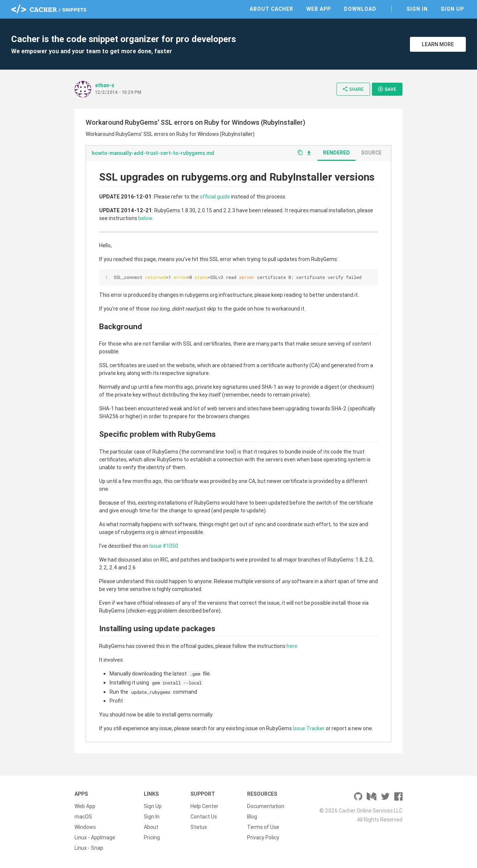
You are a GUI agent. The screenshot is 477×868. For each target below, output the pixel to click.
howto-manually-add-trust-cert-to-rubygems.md (153, 153)
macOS (83, 817)
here (292, 646)
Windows (85, 827)
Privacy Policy (263, 837)
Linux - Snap (89, 848)
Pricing (152, 837)
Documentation (266, 806)
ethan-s (105, 85)
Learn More (438, 44)
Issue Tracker (309, 728)
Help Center (204, 806)
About (151, 827)
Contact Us (204, 817)
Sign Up (452, 9)
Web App (319, 9)
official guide (215, 197)
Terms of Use (263, 827)
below (145, 218)
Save (387, 89)
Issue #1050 (164, 546)
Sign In (417, 9)
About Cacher (271, 9)
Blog (252, 817)
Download (360, 9)
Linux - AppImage (95, 837)
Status (199, 827)
